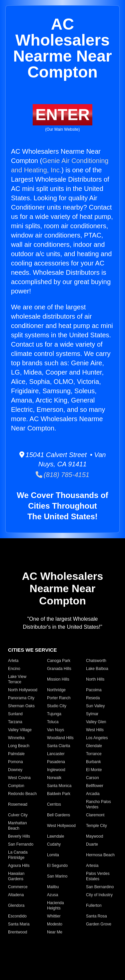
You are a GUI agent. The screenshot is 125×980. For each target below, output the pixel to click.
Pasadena (56, 762)
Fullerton (94, 905)
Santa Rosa (96, 916)
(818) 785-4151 (62, 475)
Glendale (94, 746)
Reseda (93, 698)
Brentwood (17, 932)
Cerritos (54, 804)
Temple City (96, 826)
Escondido (17, 916)
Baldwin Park (59, 794)
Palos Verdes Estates (98, 876)
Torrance (94, 754)
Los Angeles (97, 738)
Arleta (13, 661)
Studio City (57, 706)
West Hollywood (61, 826)
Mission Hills (58, 679)
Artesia (92, 866)
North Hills (95, 679)
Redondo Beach (22, 794)
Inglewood (56, 770)
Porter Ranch (59, 698)
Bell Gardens (58, 815)
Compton (16, 786)
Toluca (53, 722)
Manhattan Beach (17, 826)
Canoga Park (59, 661)
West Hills (95, 730)
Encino (14, 669)
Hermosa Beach (100, 855)
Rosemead (18, 804)
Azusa (52, 895)
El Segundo (57, 866)
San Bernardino (100, 887)
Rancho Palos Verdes (98, 804)
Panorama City (21, 698)
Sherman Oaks (21, 706)
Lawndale (55, 836)
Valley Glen (96, 722)
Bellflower (95, 786)
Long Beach (19, 746)
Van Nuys (55, 730)
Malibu (53, 887)
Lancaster (56, 754)
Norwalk (54, 778)
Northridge (56, 690)
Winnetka (16, 738)
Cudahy (54, 844)
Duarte (92, 844)
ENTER (62, 115)
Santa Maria (19, 924)
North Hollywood (23, 690)
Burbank (93, 762)
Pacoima (94, 690)
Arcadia (93, 794)
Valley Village (20, 730)
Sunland (15, 714)
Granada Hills (59, 669)
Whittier (54, 916)
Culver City (18, 815)
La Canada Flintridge (18, 855)
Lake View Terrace (17, 679)
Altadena (16, 895)
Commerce (18, 887)
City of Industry (99, 895)
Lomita (53, 855)
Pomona (15, 762)
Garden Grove (99, 924)
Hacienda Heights (55, 905)
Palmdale (16, 754)
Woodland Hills (60, 738)
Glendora (16, 905)
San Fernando (21, 844)
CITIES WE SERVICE (32, 650)
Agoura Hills (19, 866)
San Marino (57, 876)
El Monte (94, 770)
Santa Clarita (58, 746)
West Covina (19, 778)
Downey (15, 770)
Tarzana (15, 722)
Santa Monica (59, 786)
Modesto (55, 924)
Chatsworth (96, 661)
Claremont (95, 815)
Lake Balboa (97, 669)
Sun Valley (95, 706)
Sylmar (92, 714)
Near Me (55, 932)
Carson (92, 778)
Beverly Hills (19, 836)
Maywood (94, 836)
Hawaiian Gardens (16, 876)
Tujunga (54, 714)
